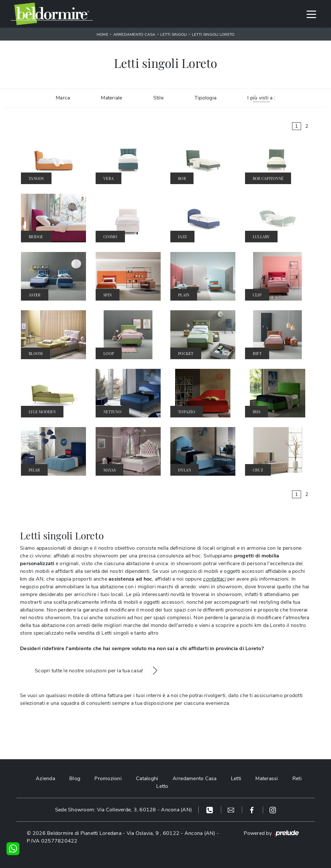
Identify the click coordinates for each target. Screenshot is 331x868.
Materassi (267, 779)
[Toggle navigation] (311, 14)
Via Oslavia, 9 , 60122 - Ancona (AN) (171, 833)
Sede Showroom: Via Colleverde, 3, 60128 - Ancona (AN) (123, 810)
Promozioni (108, 779)
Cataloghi (147, 779)
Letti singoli (174, 34)
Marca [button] (63, 98)
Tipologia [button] (205, 98)
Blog (75, 779)
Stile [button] (158, 98)
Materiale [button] (111, 98)
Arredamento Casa (134, 34)
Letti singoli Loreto (213, 34)
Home (102, 34)
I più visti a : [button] (261, 98)
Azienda (45, 779)
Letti (236, 779)
